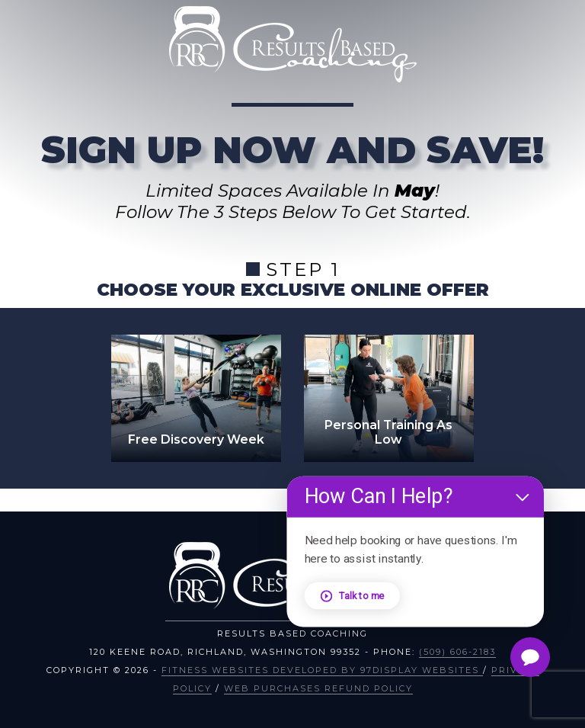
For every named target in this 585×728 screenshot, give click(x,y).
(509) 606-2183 (457, 652)
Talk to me (356, 595)
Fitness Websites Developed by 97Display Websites (322, 670)
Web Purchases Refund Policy (318, 688)
